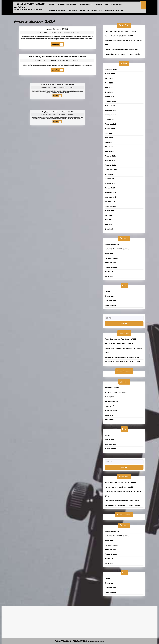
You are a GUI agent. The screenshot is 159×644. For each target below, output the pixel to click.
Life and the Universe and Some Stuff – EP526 (122, 49)
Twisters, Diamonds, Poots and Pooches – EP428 (57, 87)
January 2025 (110, 106)
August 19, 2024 (44, 61)
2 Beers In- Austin (67, 4)
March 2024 (110, 151)
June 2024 (109, 138)
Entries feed (109, 296)
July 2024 (109, 133)
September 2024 (111, 124)
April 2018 (109, 229)
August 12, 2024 (51, 89)
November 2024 (111, 115)
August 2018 (109, 211)
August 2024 (110, 129)
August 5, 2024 (51, 116)
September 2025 (111, 69)
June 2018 (109, 220)
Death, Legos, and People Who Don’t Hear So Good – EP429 (57, 58)
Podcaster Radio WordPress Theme (72, 641)
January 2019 (110, 188)
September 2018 (111, 206)
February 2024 (110, 156)
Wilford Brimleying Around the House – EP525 (122, 54)
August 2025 (110, 74)
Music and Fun (110, 263)
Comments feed (110, 301)
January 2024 (110, 160)
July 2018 (108, 215)
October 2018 (110, 202)
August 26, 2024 (45, 34)
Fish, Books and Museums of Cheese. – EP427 (57, 114)
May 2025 (109, 87)
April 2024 (109, 147)
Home (52, 4)
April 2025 (109, 92)
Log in (107, 291)
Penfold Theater (57, 10)
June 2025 (109, 83)
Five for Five (86, 4)
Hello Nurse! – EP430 (57, 30)
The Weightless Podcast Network (29, 5)
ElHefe (54, 34)
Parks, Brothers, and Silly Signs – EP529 (120, 31)
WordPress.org (110, 305)
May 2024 (109, 142)
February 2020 (110, 165)
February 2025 (110, 101)
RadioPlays (117, 4)
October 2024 (110, 119)
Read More (58, 44)
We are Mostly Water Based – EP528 (119, 36)
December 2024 (111, 110)
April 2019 (109, 174)
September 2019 (111, 170)
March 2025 (110, 97)
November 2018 (110, 197)
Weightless (102, 4)
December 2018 (110, 192)
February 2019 (110, 183)
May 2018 (108, 224)
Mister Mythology (114, 10)
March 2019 (109, 179)
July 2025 (109, 78)
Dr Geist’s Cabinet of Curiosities (85, 10)
